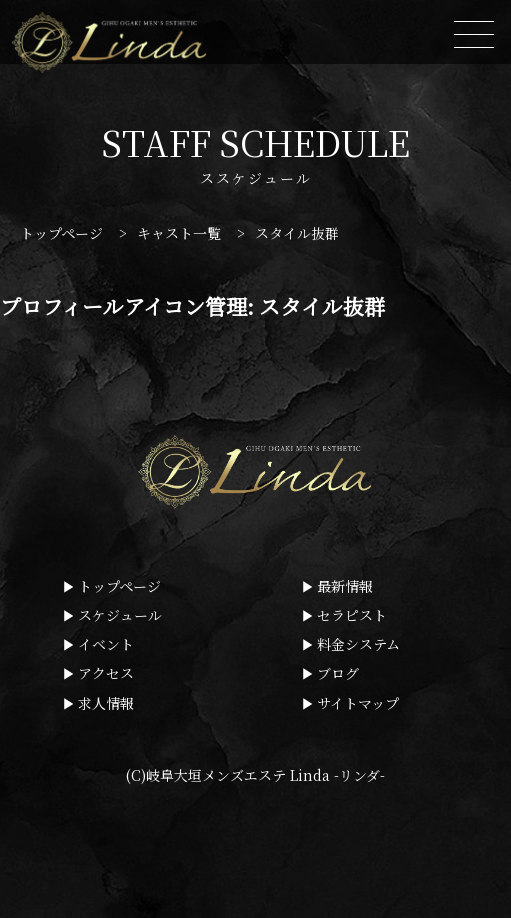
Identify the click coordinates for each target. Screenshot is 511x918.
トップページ (119, 586)
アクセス (106, 673)
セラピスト (352, 615)
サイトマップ (358, 703)
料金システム (358, 644)
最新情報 (345, 586)
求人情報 (106, 703)
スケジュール (120, 615)
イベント (106, 644)
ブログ (338, 673)
